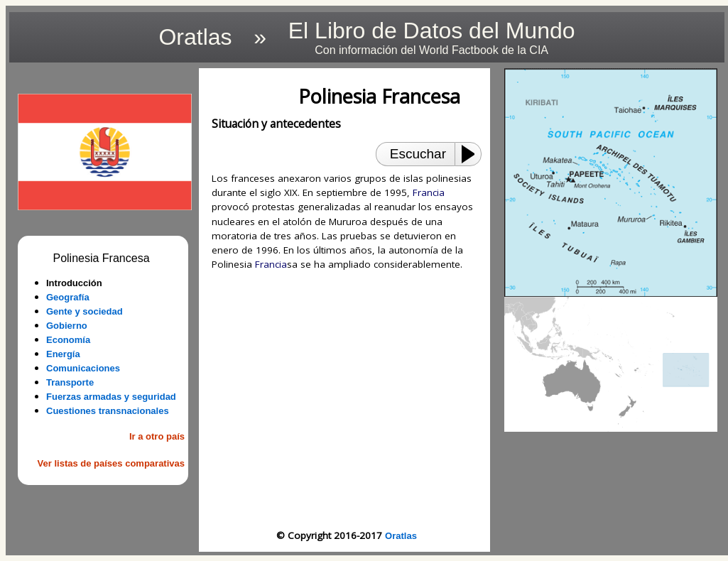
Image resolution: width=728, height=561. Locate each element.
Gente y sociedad (85, 311)
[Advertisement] (347, 400)
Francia (429, 192)
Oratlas (401, 536)
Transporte (70, 382)
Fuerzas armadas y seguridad (111, 397)
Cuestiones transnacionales (108, 411)
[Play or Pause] (472, 154)
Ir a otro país (157, 436)
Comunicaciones (83, 368)
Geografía (68, 297)
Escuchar (418, 154)
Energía (63, 354)
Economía (68, 340)
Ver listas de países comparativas (111, 463)
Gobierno (67, 326)
